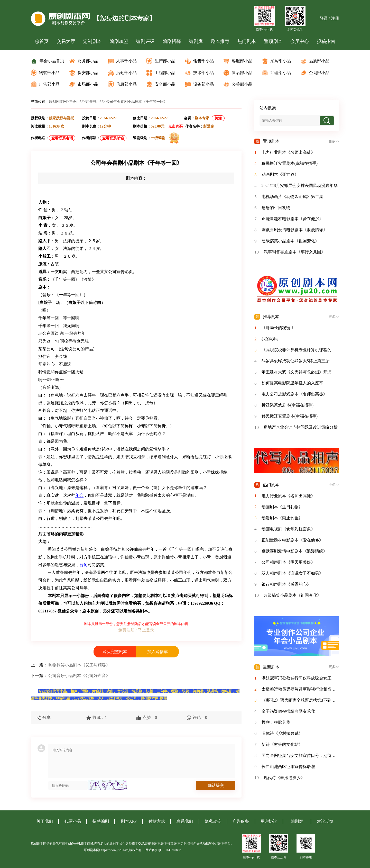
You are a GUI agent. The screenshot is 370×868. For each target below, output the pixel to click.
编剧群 (297, 821)
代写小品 (73, 821)
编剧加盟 (119, 41)
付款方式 (157, 821)
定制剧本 (92, 41)
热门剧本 (247, 41)
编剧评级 (145, 41)
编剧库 (196, 41)
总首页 (42, 41)
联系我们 (185, 821)
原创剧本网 (58, 102)
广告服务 (241, 821)
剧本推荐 (220, 41)
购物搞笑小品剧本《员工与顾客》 (79, 665)
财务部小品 (94, 102)
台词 (84, 565)
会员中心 (300, 41)
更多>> (334, 141)
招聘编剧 (101, 821)
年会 (79, 495)
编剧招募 (172, 41)
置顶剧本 (273, 41)
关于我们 (45, 821)
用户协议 (269, 821)
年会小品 (76, 102)
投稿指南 (326, 41)
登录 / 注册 (329, 18)
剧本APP (129, 821)
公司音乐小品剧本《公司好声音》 (79, 676)
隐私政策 (213, 821)
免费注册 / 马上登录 (136, 630)
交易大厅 (66, 41)
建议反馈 (325, 821)
